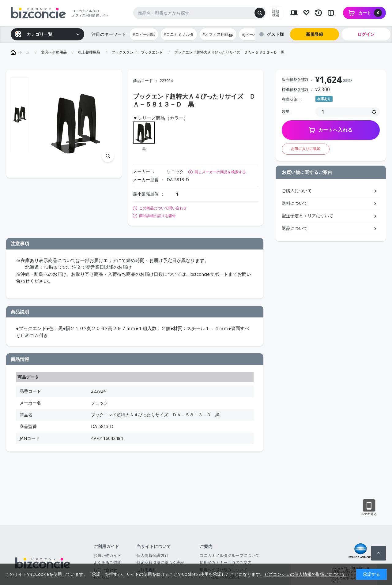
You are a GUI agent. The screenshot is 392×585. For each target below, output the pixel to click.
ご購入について (297, 191)
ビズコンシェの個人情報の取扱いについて (305, 574)
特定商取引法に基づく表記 (160, 562)
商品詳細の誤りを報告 (157, 216)
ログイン (366, 34)
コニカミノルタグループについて (230, 555)
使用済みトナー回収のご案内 (226, 562)
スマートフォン (369, 508)
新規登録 (315, 34)
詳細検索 (276, 13)
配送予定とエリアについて (307, 216)
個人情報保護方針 (153, 555)
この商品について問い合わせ (163, 208)
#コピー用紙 (144, 34)
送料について (295, 203)
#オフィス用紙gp (218, 34)
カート (370, 13)
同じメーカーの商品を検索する (220, 172)
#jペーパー (252, 34)
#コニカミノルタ (179, 34)
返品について (295, 228)
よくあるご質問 (107, 562)
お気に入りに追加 (306, 149)
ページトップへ (379, 553)
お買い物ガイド (107, 555)
